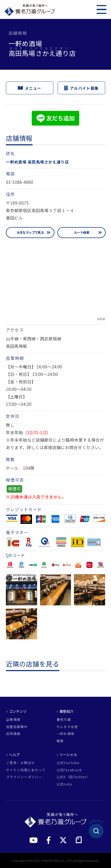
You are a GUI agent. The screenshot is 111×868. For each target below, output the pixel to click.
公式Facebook (69, 770)
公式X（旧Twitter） (73, 777)
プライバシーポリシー (24, 777)
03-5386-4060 (19, 182)
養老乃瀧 (64, 719)
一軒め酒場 (66, 734)
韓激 (60, 741)
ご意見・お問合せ (21, 763)
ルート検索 (82, 232)
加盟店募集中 (17, 727)
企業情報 (13, 719)
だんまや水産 (67, 727)
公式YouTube (68, 763)
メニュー (29, 88)
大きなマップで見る (30, 232)
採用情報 (13, 734)
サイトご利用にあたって (26, 770)
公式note (64, 784)
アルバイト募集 (81, 88)
